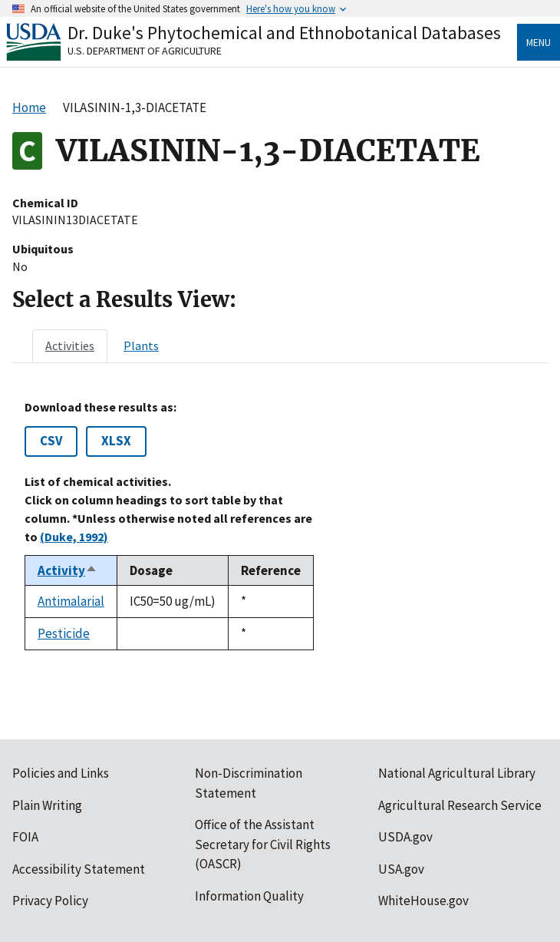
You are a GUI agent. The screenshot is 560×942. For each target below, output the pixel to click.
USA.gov (401, 869)
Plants (141, 345)
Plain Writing (47, 805)
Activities (70, 345)
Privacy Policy (50, 901)
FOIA (25, 837)
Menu (539, 42)
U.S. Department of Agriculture (145, 51)
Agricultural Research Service (460, 805)
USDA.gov (405, 837)
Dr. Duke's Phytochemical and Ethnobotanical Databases (284, 33)
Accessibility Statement (79, 869)
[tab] (70, 345)
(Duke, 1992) (74, 537)
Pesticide (64, 633)
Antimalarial (71, 601)
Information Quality (249, 896)
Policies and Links (61, 773)
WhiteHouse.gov (423, 901)
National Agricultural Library (457, 773)
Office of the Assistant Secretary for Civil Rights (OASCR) (263, 844)
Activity (68, 570)
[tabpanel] (280, 526)
